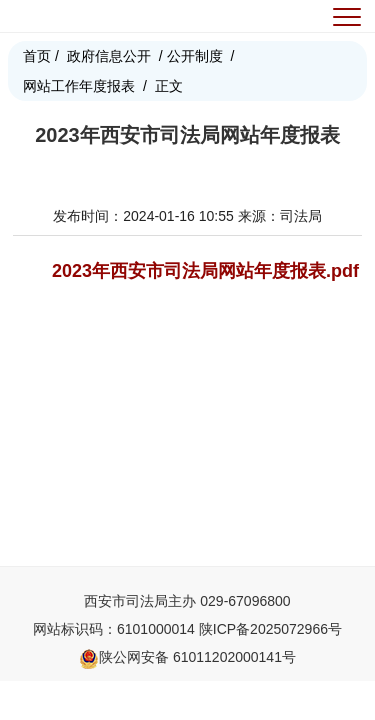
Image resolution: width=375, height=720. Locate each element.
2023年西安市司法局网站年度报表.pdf (205, 271)
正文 (169, 86)
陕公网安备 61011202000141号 (187, 657)
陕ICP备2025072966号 (270, 629)
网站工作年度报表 (79, 86)
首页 (37, 56)
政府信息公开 (109, 56)
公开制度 (195, 56)
